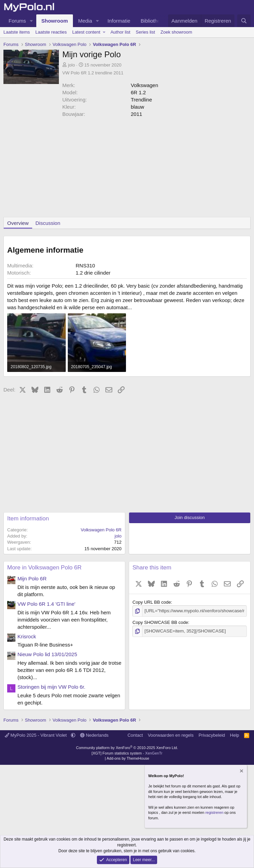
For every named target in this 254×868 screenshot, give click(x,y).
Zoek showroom (176, 32)
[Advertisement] (127, 169)
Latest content (86, 32)
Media (85, 21)
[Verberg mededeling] (241, 771)
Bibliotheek (153, 21)
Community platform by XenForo (127, 748)
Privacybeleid (212, 735)
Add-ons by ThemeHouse (128, 758)
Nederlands (94, 735)
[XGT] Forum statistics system (127, 753)
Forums (17, 21)
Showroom (55, 21)
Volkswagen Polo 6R (101, 530)
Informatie (119, 21)
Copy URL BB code (152, 602)
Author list (120, 32)
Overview (18, 223)
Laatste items (17, 32)
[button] (31, 21)
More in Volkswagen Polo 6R (44, 568)
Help (235, 735)
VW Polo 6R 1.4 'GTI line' (46, 604)
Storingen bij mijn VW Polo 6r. (51, 687)
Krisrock (27, 636)
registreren (214, 812)
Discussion (48, 223)
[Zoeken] (244, 21)
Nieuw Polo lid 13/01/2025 (47, 654)
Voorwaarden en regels (171, 735)
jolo (72, 65)
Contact (135, 735)
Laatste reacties (51, 32)
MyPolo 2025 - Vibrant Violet (36, 735)
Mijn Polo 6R (32, 578)
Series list (145, 32)
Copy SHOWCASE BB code (160, 622)
